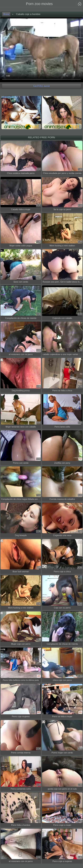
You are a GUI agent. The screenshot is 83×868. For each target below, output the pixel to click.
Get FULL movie (41, 86)
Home (6, 14)
